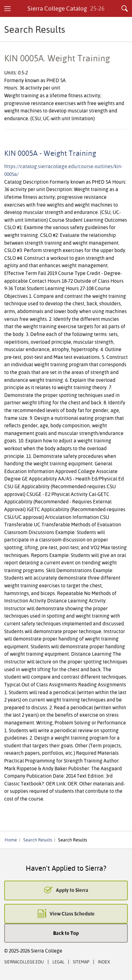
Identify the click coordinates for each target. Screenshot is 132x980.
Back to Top (66, 933)
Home (11, 840)
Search (125, 8)
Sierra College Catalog (66, 8)
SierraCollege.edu (24, 962)
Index (104, 962)
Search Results (38, 840)
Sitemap (81, 962)
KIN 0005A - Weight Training (50, 153)
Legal (58, 962)
